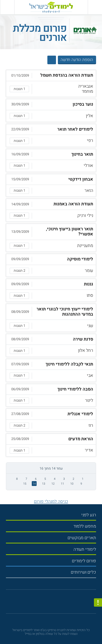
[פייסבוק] (49, 603)
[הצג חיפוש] (52, 60)
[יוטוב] (55, 603)
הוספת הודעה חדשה (77, 60)
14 (34, 484)
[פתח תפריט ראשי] (95, 7)
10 (72, 484)
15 (25, 484)
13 (44, 484)
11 (62, 484)
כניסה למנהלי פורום (51, 502)
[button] (51, 83)
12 (53, 484)
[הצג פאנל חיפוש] (7, 7)
